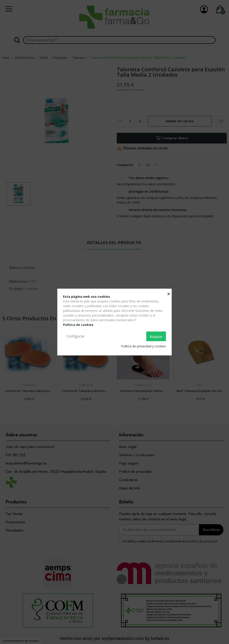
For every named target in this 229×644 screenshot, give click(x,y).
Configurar (76, 336)
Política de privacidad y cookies (143, 346)
